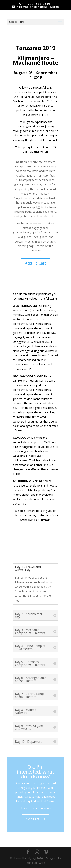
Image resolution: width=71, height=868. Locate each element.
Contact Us (35, 819)
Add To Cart (36, 263)
